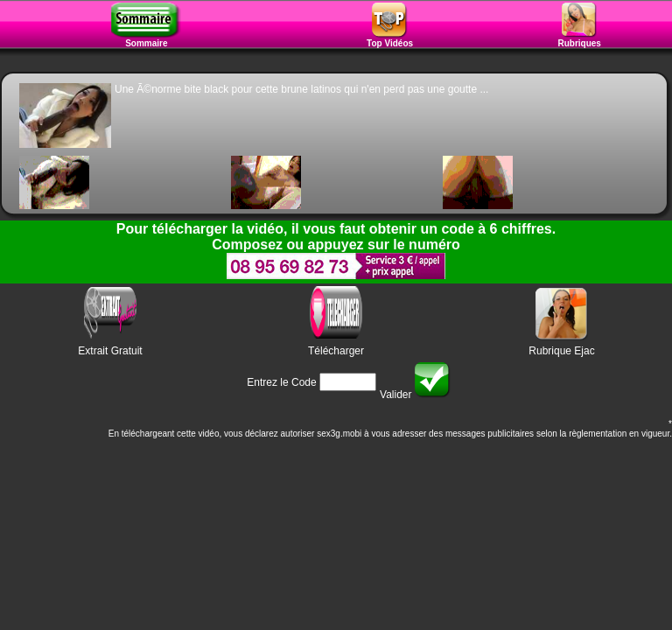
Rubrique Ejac (561, 351)
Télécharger (336, 351)
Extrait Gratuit (110, 351)
